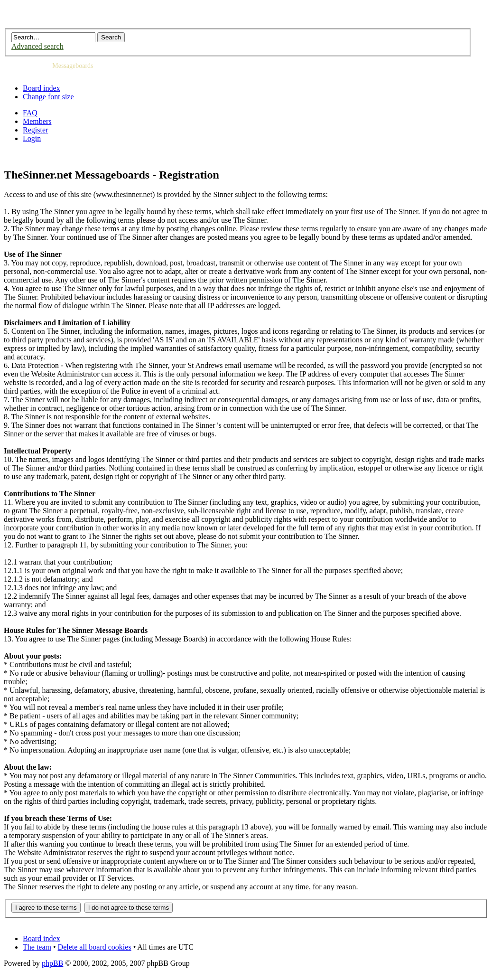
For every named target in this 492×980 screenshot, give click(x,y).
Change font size (48, 97)
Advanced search (37, 46)
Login (32, 138)
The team (37, 947)
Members (37, 121)
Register (35, 130)
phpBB (52, 963)
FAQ (30, 113)
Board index (42, 88)
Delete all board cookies (95, 947)
